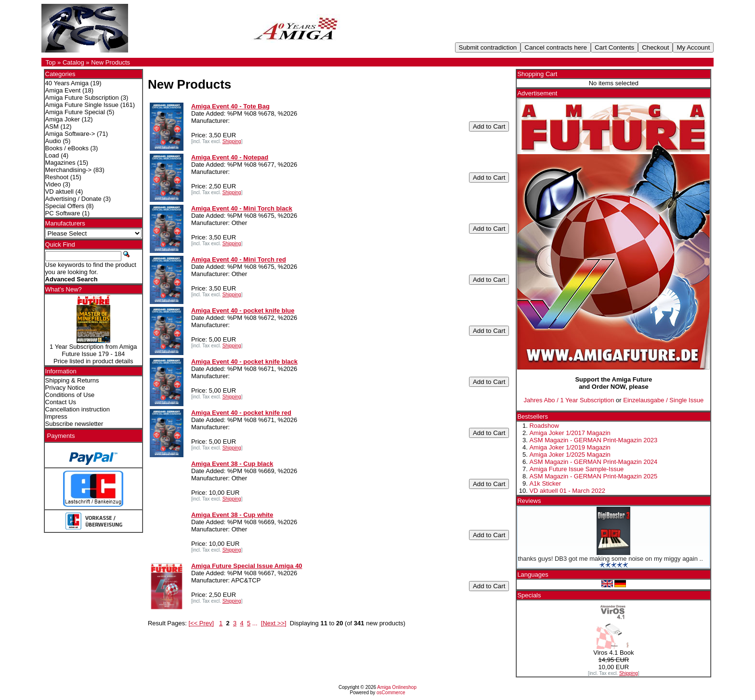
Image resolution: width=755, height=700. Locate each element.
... (255, 623)
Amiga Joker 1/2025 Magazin (570, 455)
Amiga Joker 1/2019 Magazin (570, 447)
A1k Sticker (545, 483)
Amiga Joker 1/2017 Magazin (570, 433)
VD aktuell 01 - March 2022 (567, 491)
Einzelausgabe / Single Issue (663, 400)
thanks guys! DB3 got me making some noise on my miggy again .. (610, 559)
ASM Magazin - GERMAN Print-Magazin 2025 (593, 476)
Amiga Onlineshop (397, 687)
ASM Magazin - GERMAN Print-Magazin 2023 (593, 440)
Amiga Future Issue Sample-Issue (576, 469)
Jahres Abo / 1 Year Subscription (569, 400)
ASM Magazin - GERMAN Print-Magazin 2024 (593, 462)
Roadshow (544, 426)
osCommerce (391, 693)
